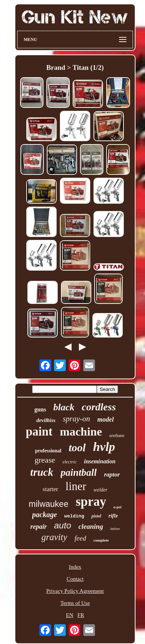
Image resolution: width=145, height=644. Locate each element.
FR (81, 615)
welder (100, 490)
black (64, 407)
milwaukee (49, 504)
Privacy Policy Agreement (75, 591)
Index (75, 567)
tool (77, 447)
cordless (99, 407)
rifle (113, 516)
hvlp (104, 447)
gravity (54, 537)
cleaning (91, 526)
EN (70, 615)
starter (50, 489)
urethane (117, 436)
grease (45, 460)
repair (39, 527)
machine (81, 432)
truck (42, 472)
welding (74, 516)
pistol (96, 516)
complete (101, 540)
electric (70, 462)
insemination (100, 461)
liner (76, 486)
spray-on (77, 419)
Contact (75, 579)
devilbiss (46, 420)
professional (48, 451)
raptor (112, 474)
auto (63, 525)
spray (91, 502)
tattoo (115, 528)
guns (40, 409)
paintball (79, 472)
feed (80, 538)
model (106, 419)
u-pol (118, 507)
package (45, 515)
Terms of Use (75, 603)
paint (39, 432)
